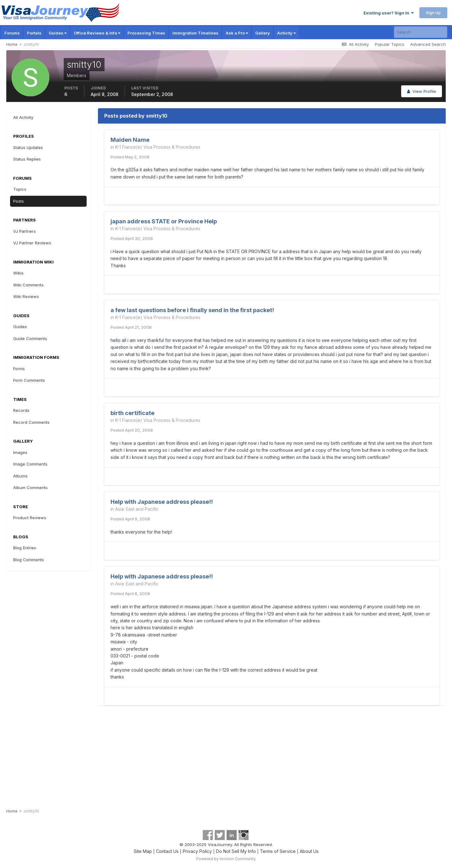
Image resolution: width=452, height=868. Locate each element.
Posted (130, 157)
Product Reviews (30, 518)
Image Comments (30, 464)
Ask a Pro (237, 33)
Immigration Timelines (195, 33)
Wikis (18, 273)
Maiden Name (130, 140)
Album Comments (30, 487)
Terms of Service (278, 851)
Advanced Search (428, 44)
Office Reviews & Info (97, 33)
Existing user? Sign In (389, 13)
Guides (58, 33)
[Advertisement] (226, 757)
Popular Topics (390, 44)
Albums (20, 476)
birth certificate (132, 413)
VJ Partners (24, 231)
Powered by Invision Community (226, 859)
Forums (12, 33)
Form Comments (29, 380)
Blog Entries (25, 548)
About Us (309, 851)
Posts (19, 201)
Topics (20, 189)
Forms (19, 369)
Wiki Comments (28, 285)
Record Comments (31, 422)
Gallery (263, 33)
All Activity (23, 117)
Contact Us (167, 851)
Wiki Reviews (26, 296)
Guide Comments (30, 338)
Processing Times (146, 33)
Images (20, 452)
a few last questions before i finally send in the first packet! (192, 310)
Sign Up (433, 13)
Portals (34, 33)
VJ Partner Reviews (32, 243)
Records (21, 410)
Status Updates (28, 147)
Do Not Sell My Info (236, 851)
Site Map (143, 851)
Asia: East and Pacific (137, 509)
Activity (286, 33)
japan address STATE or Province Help (164, 221)
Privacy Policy (197, 851)
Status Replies (27, 159)
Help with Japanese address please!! (162, 502)
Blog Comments (29, 560)
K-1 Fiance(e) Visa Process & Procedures (158, 147)
